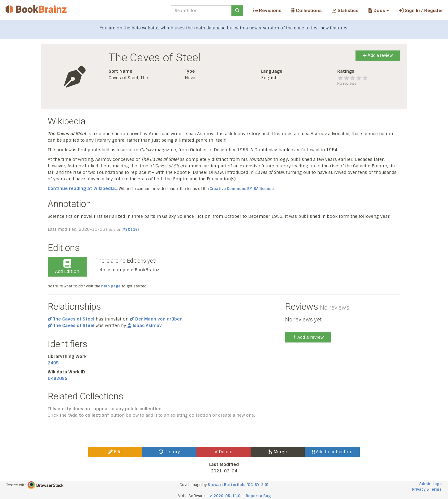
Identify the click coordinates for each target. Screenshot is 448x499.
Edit (115, 452)
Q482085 (58, 378)
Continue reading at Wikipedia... (83, 188)
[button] (379, 11)
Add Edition (67, 267)
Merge (278, 452)
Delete (224, 452)
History (169, 452)
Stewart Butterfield (227, 485)
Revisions (267, 11)
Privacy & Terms (427, 489)
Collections (307, 11)
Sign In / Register (421, 11)
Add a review (378, 55)
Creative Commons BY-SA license (242, 189)
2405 (53, 363)
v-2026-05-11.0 (225, 496)
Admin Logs (430, 484)
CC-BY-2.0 (257, 485)
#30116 (130, 230)
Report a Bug (258, 496)
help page (111, 286)
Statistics (345, 11)
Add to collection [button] (332, 452)
